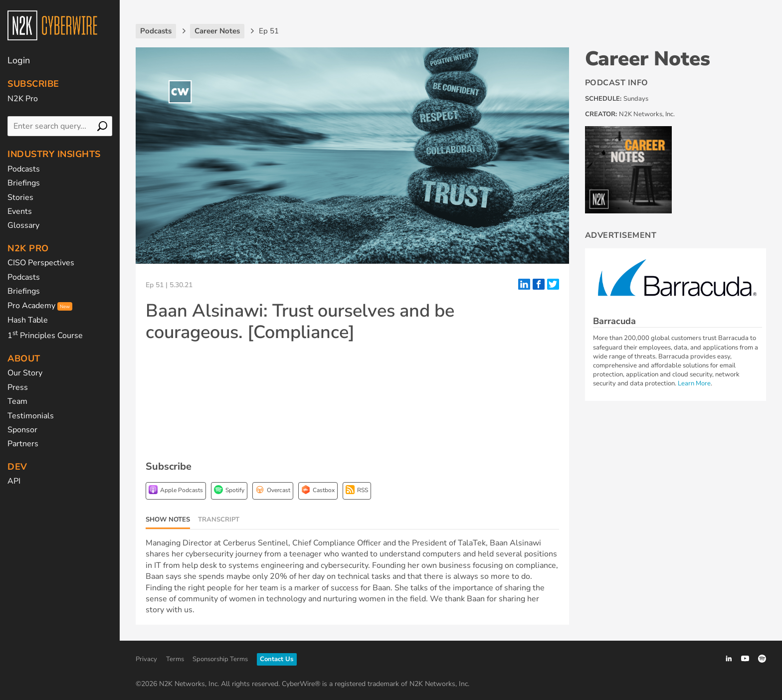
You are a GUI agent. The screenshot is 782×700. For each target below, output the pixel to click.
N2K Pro (23, 99)
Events (20, 211)
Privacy (146, 659)
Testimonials (31, 416)
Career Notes (648, 59)
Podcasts (24, 169)
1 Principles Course (45, 336)
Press (18, 387)
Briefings (24, 183)
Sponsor (22, 430)
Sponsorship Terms (220, 659)
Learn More (694, 383)
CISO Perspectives (41, 263)
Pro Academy (40, 306)
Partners (23, 444)
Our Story (25, 373)
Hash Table (28, 320)
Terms (175, 659)
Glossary (23, 225)
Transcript (219, 520)
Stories (20, 197)
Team (17, 401)
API (14, 481)
